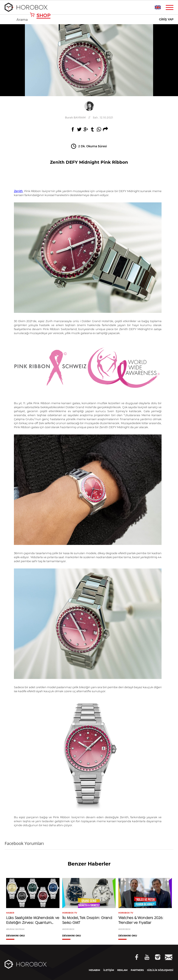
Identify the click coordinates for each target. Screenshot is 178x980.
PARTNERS (137, 970)
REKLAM (122, 970)
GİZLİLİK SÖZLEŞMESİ (160, 970)
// (89, 118)
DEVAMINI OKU (16, 936)
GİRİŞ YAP (166, 19)
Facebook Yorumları (24, 843)
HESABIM (94, 970)
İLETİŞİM (109, 970)
